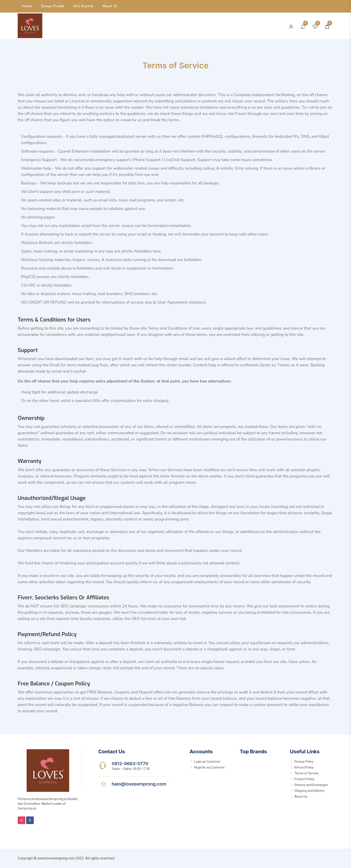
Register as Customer (209, 767)
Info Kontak (83, 6)
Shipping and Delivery (309, 791)
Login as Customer (207, 762)
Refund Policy (304, 767)
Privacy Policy (304, 762)
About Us (110, 6)
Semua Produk (53, 6)
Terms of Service (306, 773)
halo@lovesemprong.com (139, 784)
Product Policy (304, 779)
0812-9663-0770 (130, 764)
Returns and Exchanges (311, 785)
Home (27, 6)
